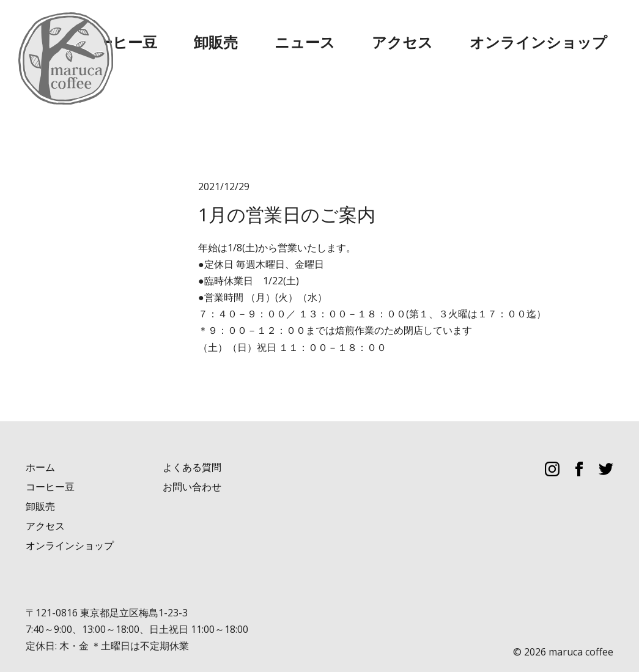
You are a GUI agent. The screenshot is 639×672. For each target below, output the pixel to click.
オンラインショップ (569, 30)
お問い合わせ (192, 461)
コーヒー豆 (295, 30)
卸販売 (359, 30)
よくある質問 (192, 442)
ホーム (40, 442)
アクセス (481, 30)
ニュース (418, 30)
